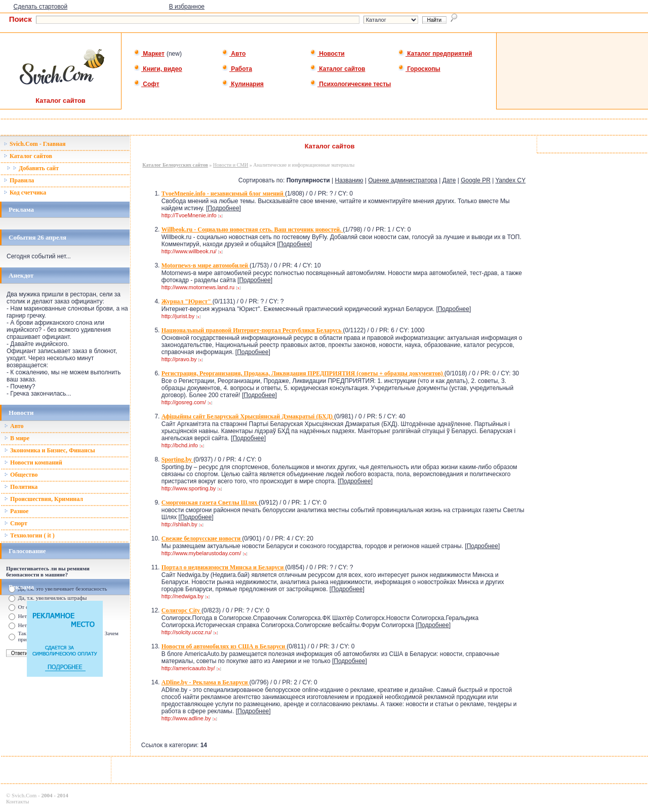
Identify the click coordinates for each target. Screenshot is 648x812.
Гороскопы (419, 69)
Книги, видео (158, 69)
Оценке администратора (403, 180)
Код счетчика (25, 192)
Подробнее (223, 208)
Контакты (17, 801)
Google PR (476, 180)
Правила (19, 180)
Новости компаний (33, 462)
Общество (21, 475)
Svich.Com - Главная (35, 144)
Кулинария (243, 84)
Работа (237, 69)
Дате (449, 180)
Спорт (16, 523)
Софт (147, 84)
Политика (21, 487)
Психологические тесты (350, 84)
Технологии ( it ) (29, 535)
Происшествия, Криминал (44, 499)
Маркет (149, 54)
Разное (16, 511)
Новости (327, 54)
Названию (349, 180)
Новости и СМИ (231, 165)
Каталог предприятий (435, 54)
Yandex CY (510, 180)
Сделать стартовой (41, 7)
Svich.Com (24, 795)
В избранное (187, 7)
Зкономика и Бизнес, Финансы (50, 450)
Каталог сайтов (337, 69)
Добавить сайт (33, 168)
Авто (234, 54)
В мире (17, 438)
